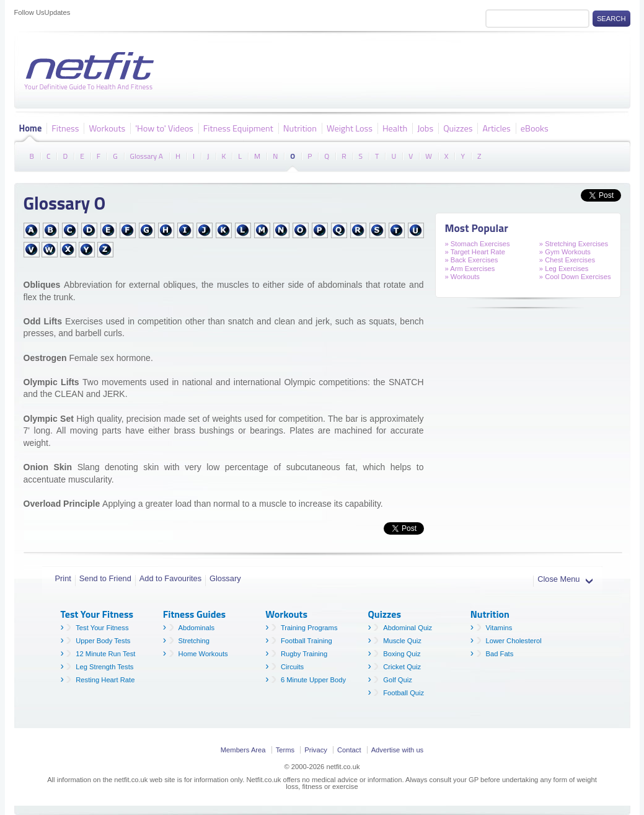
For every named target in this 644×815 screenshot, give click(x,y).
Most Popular (477, 228)
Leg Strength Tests (104, 667)
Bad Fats (500, 654)
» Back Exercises (472, 260)
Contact (349, 750)
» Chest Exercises (567, 260)
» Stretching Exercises (574, 244)
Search (611, 19)
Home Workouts (203, 654)
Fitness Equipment (238, 128)
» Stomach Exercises (478, 244)
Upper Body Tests (103, 641)
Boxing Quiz (402, 654)
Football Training (307, 641)
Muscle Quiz (402, 641)
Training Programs (309, 628)
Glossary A (147, 155)
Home (31, 128)
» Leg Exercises (564, 269)
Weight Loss (350, 128)
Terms (285, 750)
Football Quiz (404, 693)
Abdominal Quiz (408, 628)
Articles (496, 128)
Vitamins (499, 628)
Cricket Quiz (402, 667)
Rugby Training (304, 654)
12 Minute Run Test (105, 654)
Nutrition (300, 128)
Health (395, 128)
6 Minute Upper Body (313, 680)
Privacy (316, 750)
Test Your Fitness (102, 628)
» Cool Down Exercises (575, 277)
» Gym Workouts (565, 252)
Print (63, 578)
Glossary (225, 578)
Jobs (425, 128)
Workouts (107, 128)
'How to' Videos (164, 128)
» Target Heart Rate (475, 252)
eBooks (535, 128)
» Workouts (462, 277)
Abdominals (196, 628)
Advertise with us (398, 750)
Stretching (194, 641)
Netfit (92, 71)
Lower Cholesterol (514, 641)
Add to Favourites (170, 578)
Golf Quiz (398, 680)
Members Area (243, 750)
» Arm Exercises (470, 269)
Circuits (292, 667)
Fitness (65, 128)
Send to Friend (105, 578)
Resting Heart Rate (105, 680)
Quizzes (458, 128)
